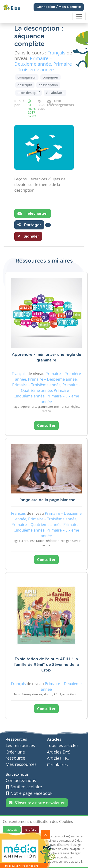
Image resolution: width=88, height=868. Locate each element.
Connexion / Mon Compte (59, 7)
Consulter (46, 425)
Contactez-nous (21, 780)
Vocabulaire (55, 93)
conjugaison (27, 77)
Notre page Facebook (29, 793)
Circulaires (57, 765)
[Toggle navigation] (79, 16)
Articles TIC (58, 758)
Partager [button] (29, 225)
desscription (48, 85)
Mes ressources (21, 764)
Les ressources (20, 745)
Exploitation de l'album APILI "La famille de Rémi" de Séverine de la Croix (46, 665)
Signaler (28, 236)
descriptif (25, 85)
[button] (48, 225)
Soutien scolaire (24, 787)
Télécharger (33, 213)
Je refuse (30, 829)
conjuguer (50, 77)
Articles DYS (59, 752)
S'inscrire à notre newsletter (37, 803)
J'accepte (12, 829)
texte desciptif (29, 93)
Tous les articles (63, 745)
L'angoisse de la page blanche (46, 500)
